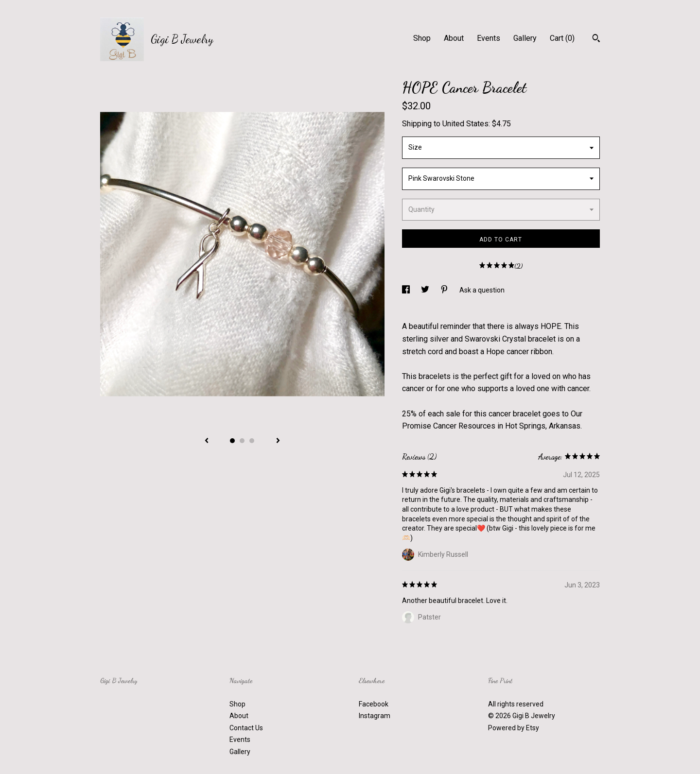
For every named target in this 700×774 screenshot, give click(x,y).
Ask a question (482, 290)
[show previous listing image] (207, 441)
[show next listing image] (278, 441)
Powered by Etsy (514, 728)
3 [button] (252, 441)
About (454, 38)
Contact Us (246, 728)
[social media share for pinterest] (445, 290)
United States (465, 124)
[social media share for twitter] (426, 290)
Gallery (525, 38)
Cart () (562, 38)
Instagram (375, 716)
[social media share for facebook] (407, 290)
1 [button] (232, 441)
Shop (422, 38)
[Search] (596, 39)
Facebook (374, 704)
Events (489, 38)
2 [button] (242, 441)
